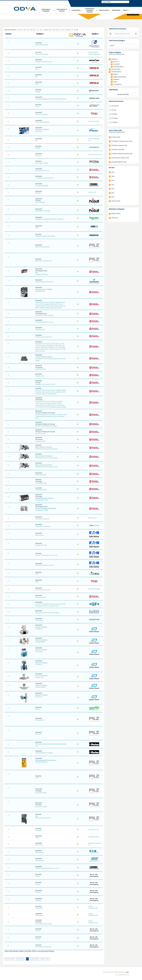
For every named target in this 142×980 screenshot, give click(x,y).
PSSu (37, 778)
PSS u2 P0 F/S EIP (41, 793)
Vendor (95, 34)
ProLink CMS (39, 620)
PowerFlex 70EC (40, 330)
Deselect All (121, 54)
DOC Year (112, 168)
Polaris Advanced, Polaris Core (44, 282)
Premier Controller (41, 597)
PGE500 (38, 92)
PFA (37, 69)
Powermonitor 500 (41, 475)
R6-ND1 (38, 939)
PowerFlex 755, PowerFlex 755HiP (45, 384)
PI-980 (37, 107)
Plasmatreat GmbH (94, 837)
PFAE (37, 84)
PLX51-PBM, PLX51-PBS (43, 211)
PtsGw (37, 838)
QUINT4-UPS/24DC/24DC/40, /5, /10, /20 (47, 868)
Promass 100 (39, 677)
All (77, 30)
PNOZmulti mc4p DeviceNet (43, 261)
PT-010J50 (39, 830)
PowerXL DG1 (39, 535)
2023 (113, 185)
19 (35, 959)
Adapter (49, 289)
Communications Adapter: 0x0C (120, 158)
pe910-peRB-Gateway (42, 45)
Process (46, 129)
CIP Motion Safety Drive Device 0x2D (122, 154)
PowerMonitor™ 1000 (42, 500)
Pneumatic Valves (119, 67)
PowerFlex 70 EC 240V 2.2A (44, 337)
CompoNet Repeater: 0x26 (119, 162)
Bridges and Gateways (120, 77)
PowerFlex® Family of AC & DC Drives (46, 449)
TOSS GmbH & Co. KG (95, 155)
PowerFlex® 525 (40, 291)
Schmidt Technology (94, 589)
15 (25, 959)
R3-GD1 (38, 876)
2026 (113, 172)
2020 (113, 197)
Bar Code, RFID (116, 69)
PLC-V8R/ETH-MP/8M (42, 186)
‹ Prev (11, 959)
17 (30, 959)
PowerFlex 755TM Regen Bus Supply (46, 426)
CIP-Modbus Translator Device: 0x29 (122, 141)
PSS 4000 (38, 734)
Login (127, 972)
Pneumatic (117, 64)
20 (37, 959)
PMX (37, 228)
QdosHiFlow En (40, 860)
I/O (36, 273)
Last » (48, 959)
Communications (41, 289)
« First (7, 959)
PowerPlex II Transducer (42, 519)
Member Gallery (116, 214)
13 (20, 959)
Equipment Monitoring (48, 508)
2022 (113, 189)
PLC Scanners (51, 760)
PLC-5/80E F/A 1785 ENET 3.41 (45, 178)
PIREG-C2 (38, 156)
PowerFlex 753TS (40, 369)
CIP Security (115, 106)
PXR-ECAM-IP (40, 852)
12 (17, 959)
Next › (43, 959)
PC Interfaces (118, 84)
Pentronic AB (92, 192)
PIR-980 (38, 148)
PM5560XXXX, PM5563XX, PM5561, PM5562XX (49, 219)
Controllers (39, 129)
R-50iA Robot (39, 908)
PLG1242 (38, 193)
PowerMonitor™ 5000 (42, 510)
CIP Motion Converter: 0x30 (119, 145)
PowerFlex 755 (40, 376)
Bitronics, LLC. (92, 518)
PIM (37, 141)
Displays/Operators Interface (44, 498)
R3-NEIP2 (38, 900)
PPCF (37, 574)
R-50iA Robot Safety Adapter (44, 924)
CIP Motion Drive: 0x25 (118, 150)
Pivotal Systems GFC (42, 163)
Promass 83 (39, 697)
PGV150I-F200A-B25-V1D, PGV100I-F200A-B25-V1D (51, 99)
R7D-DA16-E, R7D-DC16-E (43, 947)
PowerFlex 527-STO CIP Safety (44, 315)
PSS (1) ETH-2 (40, 720)
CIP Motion (114, 122)
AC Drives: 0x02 (116, 137)
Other (115, 82)
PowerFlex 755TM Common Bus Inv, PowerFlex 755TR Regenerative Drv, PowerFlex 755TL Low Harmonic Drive (51, 416)
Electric (116, 62)
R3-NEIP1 (38, 892)
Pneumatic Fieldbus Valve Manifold (45, 236)
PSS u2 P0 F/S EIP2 (41, 807)
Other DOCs (115, 218)
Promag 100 (39, 629)
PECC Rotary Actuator (42, 54)
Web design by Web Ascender (122, 975)
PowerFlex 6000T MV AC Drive (44, 322)
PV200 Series (39, 845)
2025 (113, 176)
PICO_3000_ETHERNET (43, 122)
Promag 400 (39, 652)
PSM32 (38, 709)
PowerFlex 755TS (40, 434)
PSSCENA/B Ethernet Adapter (44, 753)
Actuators (115, 59)
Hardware (116, 79)
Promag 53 (39, 665)
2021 (113, 193)
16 (27, 959)
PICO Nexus (39, 131)
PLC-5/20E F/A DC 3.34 (42, 171)
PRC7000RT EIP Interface (43, 590)
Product (40, 34)
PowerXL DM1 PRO (41, 545)
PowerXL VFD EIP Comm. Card (44, 565)
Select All (112, 54)
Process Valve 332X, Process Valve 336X (47, 613)
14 (22, 959)
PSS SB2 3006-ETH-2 (42, 762)
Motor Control (40, 447)
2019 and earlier (116, 201)
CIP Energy (114, 118)
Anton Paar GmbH (93, 121)
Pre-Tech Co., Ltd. (93, 830)
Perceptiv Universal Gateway (44, 62)
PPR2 (37, 582)
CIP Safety (114, 114)
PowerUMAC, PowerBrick (43, 526)
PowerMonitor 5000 (41, 483)
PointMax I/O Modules (42, 274)
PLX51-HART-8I (40, 202)
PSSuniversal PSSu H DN (43, 818)
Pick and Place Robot (42, 114)
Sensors (38, 508)
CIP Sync (114, 110)
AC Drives (48, 447)
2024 (113, 180)
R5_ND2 (38, 931)
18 (32, 959)
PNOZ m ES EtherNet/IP (42, 247)
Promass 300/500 (40, 687)
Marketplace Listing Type (117, 209)
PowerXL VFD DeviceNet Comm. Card (46, 555)
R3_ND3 (38, 884)
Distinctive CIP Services (116, 101)
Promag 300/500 (40, 642)
